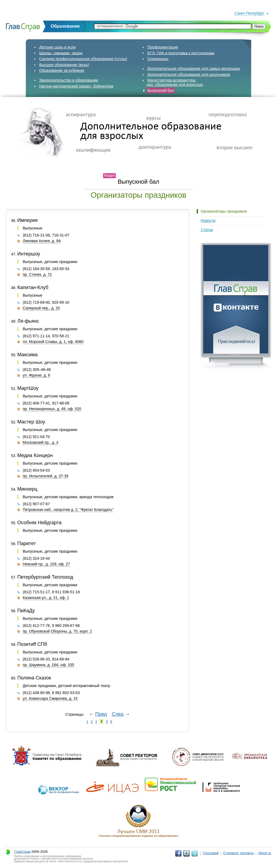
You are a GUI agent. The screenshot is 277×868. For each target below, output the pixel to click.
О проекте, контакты (239, 853)
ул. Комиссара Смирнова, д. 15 (50, 698)
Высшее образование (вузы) (64, 65)
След (118, 714)
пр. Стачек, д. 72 (37, 274)
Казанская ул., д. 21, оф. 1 (46, 598)
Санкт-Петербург (249, 13)
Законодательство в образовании (69, 80)
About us (265, 853)
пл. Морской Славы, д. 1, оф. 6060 (53, 342)
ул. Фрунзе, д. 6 (36, 375)
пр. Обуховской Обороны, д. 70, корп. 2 (57, 631)
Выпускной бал (161, 90)
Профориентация (163, 47)
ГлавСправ (22, 852)
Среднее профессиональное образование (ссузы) (83, 59)
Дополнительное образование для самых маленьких (194, 69)
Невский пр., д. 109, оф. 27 (46, 564)
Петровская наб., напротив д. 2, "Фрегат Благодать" (68, 510)
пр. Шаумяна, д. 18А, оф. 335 (48, 665)
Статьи (207, 230)
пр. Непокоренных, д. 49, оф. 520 (52, 409)
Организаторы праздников (224, 211)
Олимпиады (158, 59)
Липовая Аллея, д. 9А (42, 241)
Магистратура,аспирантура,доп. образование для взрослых (175, 82)
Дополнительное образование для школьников (189, 75)
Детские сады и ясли (57, 47)
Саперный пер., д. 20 (41, 308)
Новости (208, 221)
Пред (101, 714)
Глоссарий (211, 853)
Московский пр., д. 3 (40, 442)
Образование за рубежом (62, 70)
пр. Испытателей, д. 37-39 (45, 476)
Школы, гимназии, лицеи (61, 53)
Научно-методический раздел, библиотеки (76, 86)
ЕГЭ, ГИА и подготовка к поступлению (181, 53)
